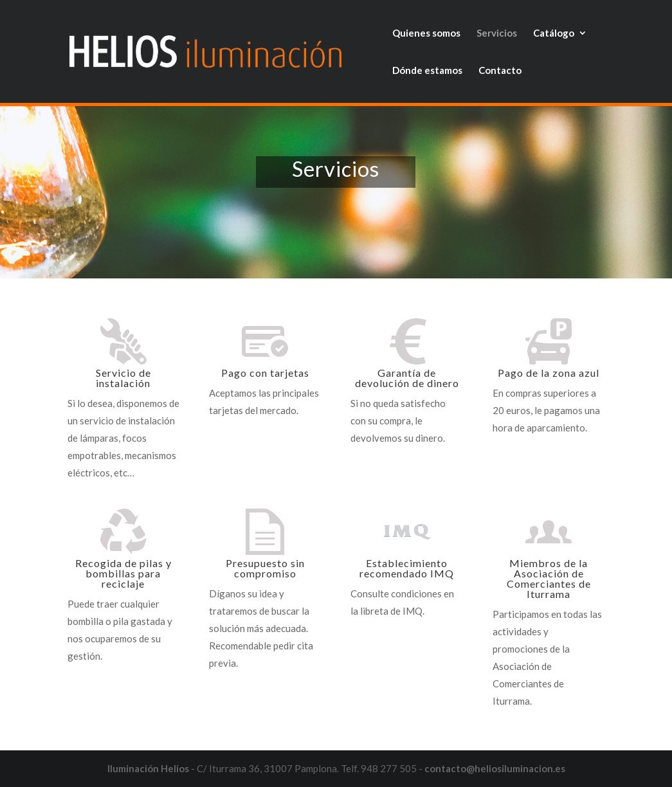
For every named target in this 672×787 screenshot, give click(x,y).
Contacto (500, 71)
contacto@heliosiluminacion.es (495, 768)
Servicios (497, 33)
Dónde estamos (427, 71)
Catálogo (554, 33)
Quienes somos (426, 33)
